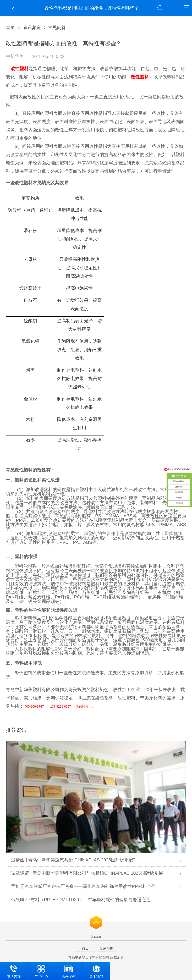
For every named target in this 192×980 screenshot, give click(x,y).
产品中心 (41, 970)
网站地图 (107, 949)
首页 (10, 27)
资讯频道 (32, 27)
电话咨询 (14, 970)
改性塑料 (20, 69)
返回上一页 (14, 9)
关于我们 (96, 970)
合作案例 (69, 970)
